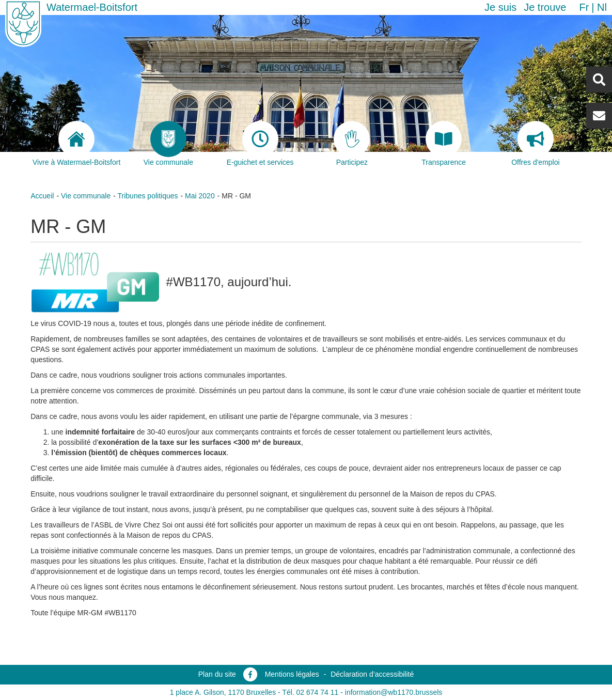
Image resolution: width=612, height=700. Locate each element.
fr (584, 7)
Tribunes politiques (148, 196)
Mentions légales (292, 674)
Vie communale (86, 196)
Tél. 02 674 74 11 (310, 692)
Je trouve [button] (545, 7)
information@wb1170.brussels (394, 692)
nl (602, 7)
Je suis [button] (500, 7)
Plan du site (217, 674)
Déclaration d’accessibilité (372, 674)
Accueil (42, 196)
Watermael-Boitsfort (92, 7)
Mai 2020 (200, 196)
